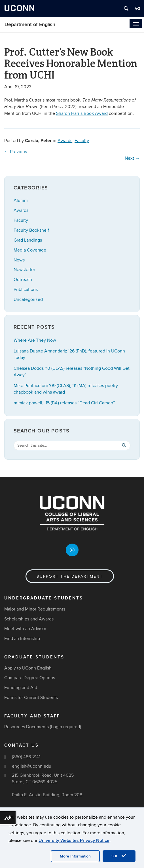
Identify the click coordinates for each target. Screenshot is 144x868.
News (19, 260)
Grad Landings (28, 240)
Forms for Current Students (31, 698)
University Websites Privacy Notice (74, 840)
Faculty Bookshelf (31, 230)
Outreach (23, 280)
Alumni (21, 200)
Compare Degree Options (30, 678)
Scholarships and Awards (29, 619)
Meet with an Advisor (25, 629)
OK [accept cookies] (119, 856)
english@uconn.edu (32, 766)
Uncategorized (28, 299)
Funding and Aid (21, 688)
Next (132, 158)
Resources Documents (27, 727)
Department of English (30, 25)
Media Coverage (30, 250)
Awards (65, 141)
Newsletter (24, 270)
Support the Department (70, 576)
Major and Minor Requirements (35, 609)
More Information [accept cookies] (75, 856)
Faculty (82, 141)
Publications (26, 290)
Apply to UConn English (28, 668)
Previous (16, 152)
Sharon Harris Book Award (82, 113)
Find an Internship (22, 639)
